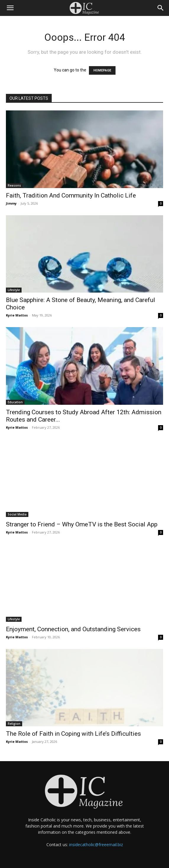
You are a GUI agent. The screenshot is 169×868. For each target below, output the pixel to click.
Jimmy (11, 203)
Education (15, 402)
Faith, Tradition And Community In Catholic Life (71, 195)
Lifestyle (14, 290)
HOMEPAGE (102, 70)
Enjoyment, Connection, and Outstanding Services (73, 629)
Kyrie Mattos (17, 315)
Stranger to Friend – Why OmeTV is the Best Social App (82, 524)
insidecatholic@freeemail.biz (96, 845)
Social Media (17, 514)
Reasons (14, 185)
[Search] (161, 8)
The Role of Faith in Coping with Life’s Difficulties (73, 734)
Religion (14, 724)
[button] (10, 8)
